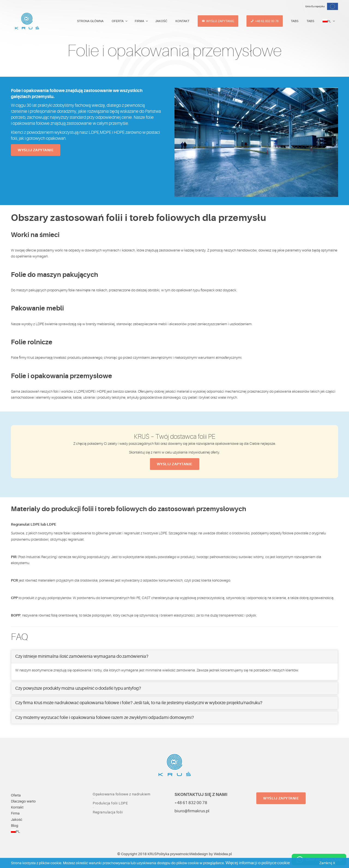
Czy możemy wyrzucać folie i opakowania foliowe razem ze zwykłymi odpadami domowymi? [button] (105, 718)
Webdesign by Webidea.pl (211, 854)
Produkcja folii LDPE (110, 803)
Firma (15, 813)
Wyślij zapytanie (36, 150)
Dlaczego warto (23, 801)
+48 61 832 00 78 (191, 803)
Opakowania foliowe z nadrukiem (121, 794)
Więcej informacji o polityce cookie (258, 863)
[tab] (174, 656)
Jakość (17, 820)
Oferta (16, 795)
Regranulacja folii (108, 812)
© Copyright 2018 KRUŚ (137, 854)
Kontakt (17, 807)
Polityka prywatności (173, 854)
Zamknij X (327, 863)
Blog (15, 826)
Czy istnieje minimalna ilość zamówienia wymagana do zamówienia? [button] (82, 656)
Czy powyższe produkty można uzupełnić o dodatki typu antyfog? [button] (78, 688)
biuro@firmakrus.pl (192, 811)
